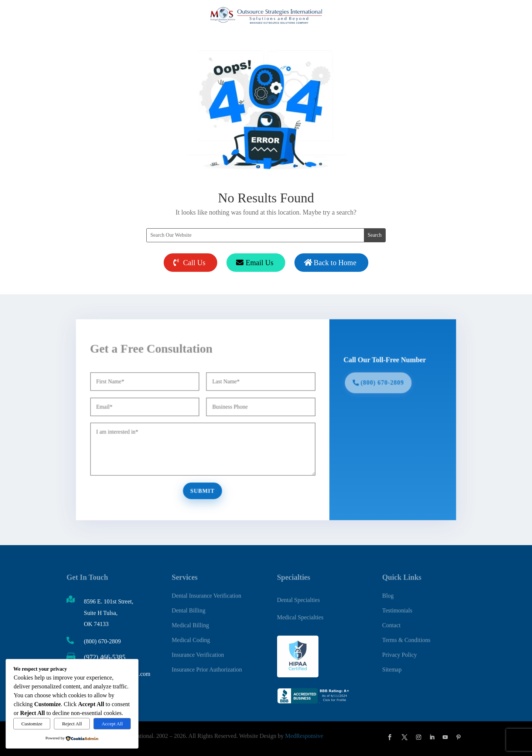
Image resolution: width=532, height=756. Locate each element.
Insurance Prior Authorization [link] (207, 665)
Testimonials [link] (397, 606)
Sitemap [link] (392, 665)
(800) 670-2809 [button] (377, 384)
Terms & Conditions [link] (406, 636)
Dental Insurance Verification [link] (207, 591)
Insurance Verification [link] (198, 651)
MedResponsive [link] (304, 736)
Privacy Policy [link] (399, 651)
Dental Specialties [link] (299, 598)
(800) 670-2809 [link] (102, 641)
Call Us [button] (194, 263)
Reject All (72, 724)
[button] (390, 737)
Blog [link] (388, 591)
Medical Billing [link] (190, 621)
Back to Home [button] (335, 263)
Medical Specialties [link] (300, 615)
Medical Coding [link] (191, 636)
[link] (314, 702)
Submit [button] (205, 488)
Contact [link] (391, 621)
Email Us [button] (260, 263)
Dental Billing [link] (189, 606)
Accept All (112, 724)
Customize (32, 724)
